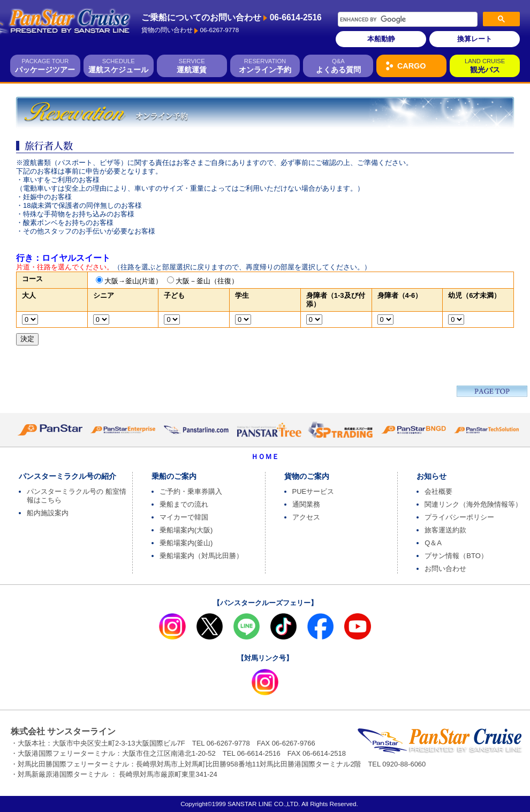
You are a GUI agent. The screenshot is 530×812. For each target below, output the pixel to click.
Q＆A (433, 543)
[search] (394, 19)
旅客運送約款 (445, 530)
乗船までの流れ (184, 504)
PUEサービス (313, 491)
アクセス (306, 517)
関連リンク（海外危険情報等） (473, 504)
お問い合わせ (445, 569)
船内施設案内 (48, 513)
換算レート (475, 39)
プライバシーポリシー (459, 517)
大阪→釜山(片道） (133, 281)
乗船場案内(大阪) (186, 530)
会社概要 (438, 491)
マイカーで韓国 (184, 517)
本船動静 (381, 39)
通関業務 (306, 504)
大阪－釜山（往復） (207, 281)
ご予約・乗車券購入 (191, 491)
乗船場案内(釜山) (186, 543)
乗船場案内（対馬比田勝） (201, 556)
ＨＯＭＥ (265, 457)
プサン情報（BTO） (456, 556)
